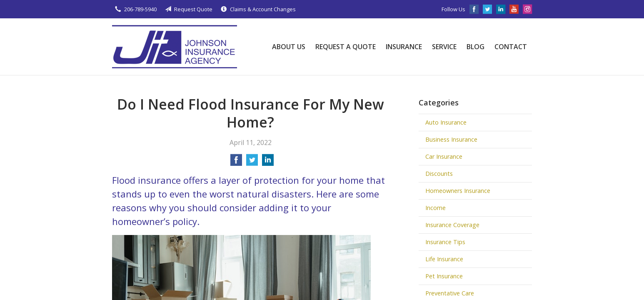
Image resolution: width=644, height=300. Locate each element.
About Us (289, 47)
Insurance (404, 47)
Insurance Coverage (452, 225)
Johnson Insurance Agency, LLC (175, 47)
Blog (476, 47)
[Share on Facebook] (236, 162)
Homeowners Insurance (458, 191)
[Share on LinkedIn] (268, 162)
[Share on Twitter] (252, 162)
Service (444, 47)
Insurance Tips (445, 242)
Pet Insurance (444, 276)
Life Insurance (444, 259)
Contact (511, 47)
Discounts (439, 174)
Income (436, 208)
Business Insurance (451, 139)
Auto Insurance (446, 122)
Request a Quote (346, 47)
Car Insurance (444, 156)
